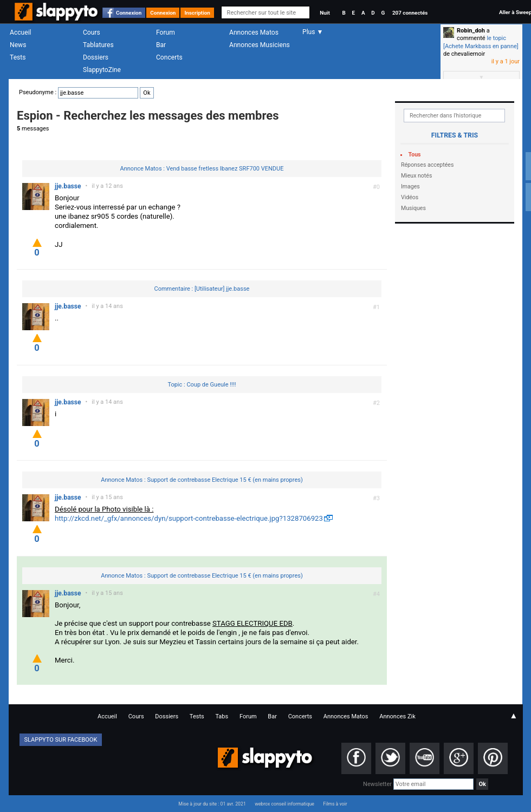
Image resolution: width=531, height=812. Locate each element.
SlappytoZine (102, 70)
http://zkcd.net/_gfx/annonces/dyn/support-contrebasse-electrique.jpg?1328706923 (189, 518)
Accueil (21, 32)
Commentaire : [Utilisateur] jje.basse (202, 289)
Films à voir (335, 804)
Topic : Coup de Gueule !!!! (202, 385)
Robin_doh (471, 31)
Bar (161, 45)
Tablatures (98, 45)
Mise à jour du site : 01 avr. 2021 (212, 804)
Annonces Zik (397, 716)
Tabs (222, 716)
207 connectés (410, 13)
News (18, 45)
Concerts (169, 57)
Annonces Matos (254, 32)
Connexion (129, 13)
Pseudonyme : (86, 92)
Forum (166, 32)
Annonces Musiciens (260, 45)
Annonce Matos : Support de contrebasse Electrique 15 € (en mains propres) (202, 480)
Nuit (325, 13)
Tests (18, 57)
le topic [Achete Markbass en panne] (481, 42)
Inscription (197, 13)
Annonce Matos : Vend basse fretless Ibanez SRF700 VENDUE (202, 169)
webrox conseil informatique (284, 804)
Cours (92, 32)
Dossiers (96, 57)
